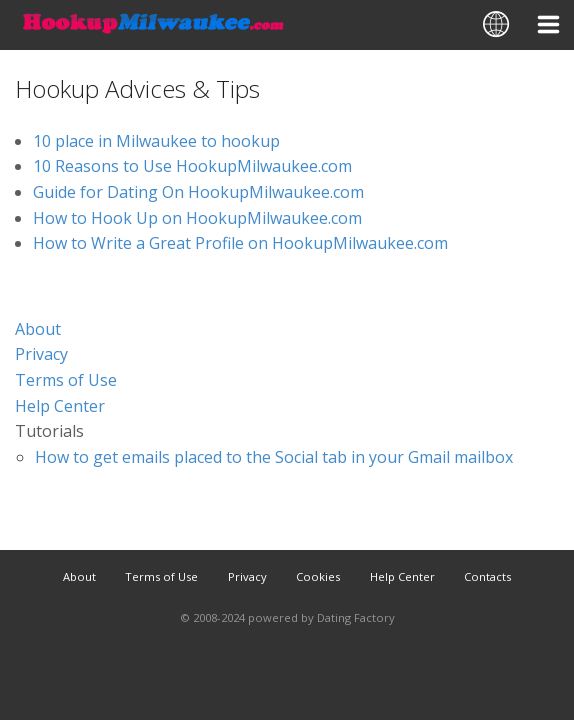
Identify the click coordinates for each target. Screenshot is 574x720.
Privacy (41, 354)
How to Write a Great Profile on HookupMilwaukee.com (240, 243)
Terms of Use (66, 380)
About (38, 329)
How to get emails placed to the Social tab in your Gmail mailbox (274, 457)
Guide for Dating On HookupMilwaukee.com (198, 192)
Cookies (318, 576)
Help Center (60, 406)
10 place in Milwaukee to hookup (156, 141)
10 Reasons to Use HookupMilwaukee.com (192, 166)
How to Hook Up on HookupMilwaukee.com (197, 218)
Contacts (487, 576)
